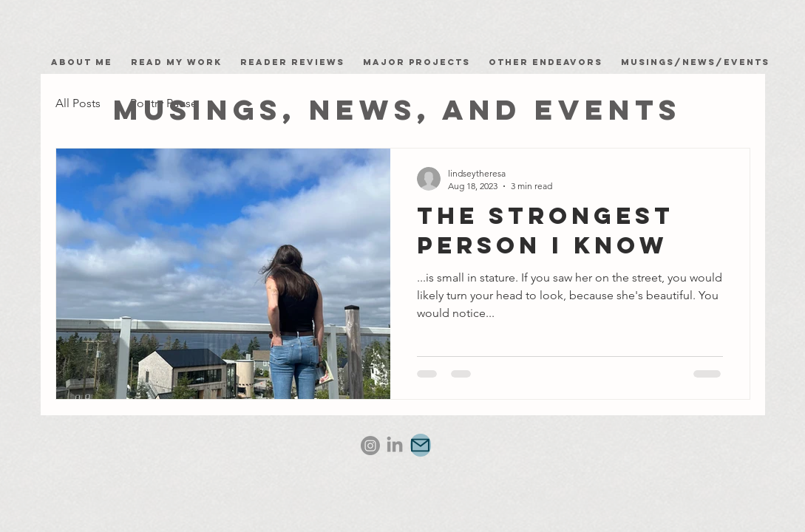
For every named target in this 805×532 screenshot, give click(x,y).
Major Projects (417, 62)
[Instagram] (370, 446)
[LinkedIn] (395, 446)
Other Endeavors (546, 62)
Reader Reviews (292, 62)
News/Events (726, 62)
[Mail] (421, 445)
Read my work (180, 62)
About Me (85, 62)
